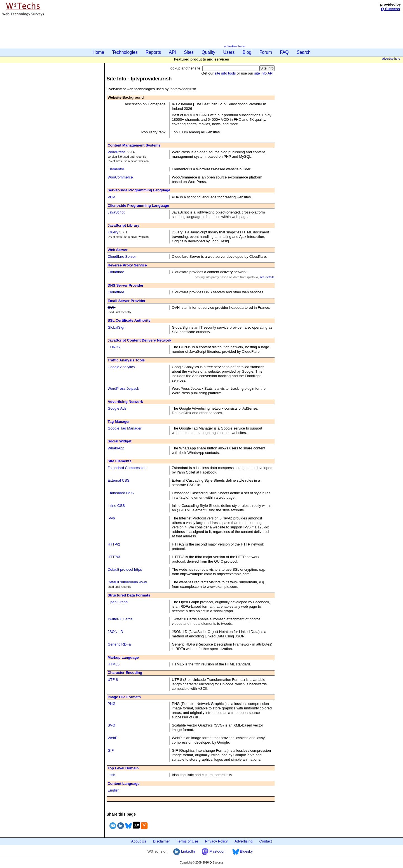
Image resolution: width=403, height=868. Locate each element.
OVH (111, 307)
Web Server (117, 250)
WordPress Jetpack (123, 388)
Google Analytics (121, 367)
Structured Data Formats (129, 595)
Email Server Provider (126, 301)
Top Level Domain (123, 768)
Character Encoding (125, 673)
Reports (153, 52)
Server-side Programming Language (139, 190)
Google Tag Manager (124, 428)
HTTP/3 (114, 557)
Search (304, 52)
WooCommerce (120, 177)
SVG (111, 725)
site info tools (225, 73)
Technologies (125, 52)
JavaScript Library (123, 225)
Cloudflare (116, 272)
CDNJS (113, 347)
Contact (266, 841)
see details (267, 277)
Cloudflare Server (122, 257)
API (173, 52)
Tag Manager (119, 422)
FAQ (284, 52)
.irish (111, 775)
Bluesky (242, 851)
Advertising (243, 841)
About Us (139, 841)
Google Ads (117, 408)
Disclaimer (161, 841)
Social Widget (119, 441)
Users (229, 52)
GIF (111, 750)
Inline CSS (116, 506)
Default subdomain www (127, 582)
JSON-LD (115, 632)
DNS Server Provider (125, 285)
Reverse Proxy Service (127, 265)
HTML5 (113, 664)
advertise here (234, 46)
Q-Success (391, 9)
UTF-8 (113, 680)
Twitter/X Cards (120, 619)
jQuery (113, 232)
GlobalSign (116, 327)
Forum (266, 52)
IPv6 (111, 518)
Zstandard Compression (127, 468)
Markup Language (123, 657)
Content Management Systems (134, 145)
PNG (111, 704)
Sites (189, 52)
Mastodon (214, 851)
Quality (208, 52)
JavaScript (116, 212)
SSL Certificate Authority (129, 320)
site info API (264, 73)
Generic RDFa (119, 644)
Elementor (116, 169)
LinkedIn (184, 851)
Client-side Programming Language (138, 206)
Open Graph (118, 602)
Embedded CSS (120, 493)
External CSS (118, 480)
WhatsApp (116, 448)
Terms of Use (188, 841)
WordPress (116, 152)
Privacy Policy (216, 841)
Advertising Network (125, 402)
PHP (111, 197)
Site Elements (119, 461)
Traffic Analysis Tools (126, 360)
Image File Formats (124, 697)
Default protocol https (125, 569)
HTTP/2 (114, 544)
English (113, 790)
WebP (112, 738)
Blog (247, 52)
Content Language (123, 784)
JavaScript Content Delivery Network (139, 340)
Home (99, 52)
